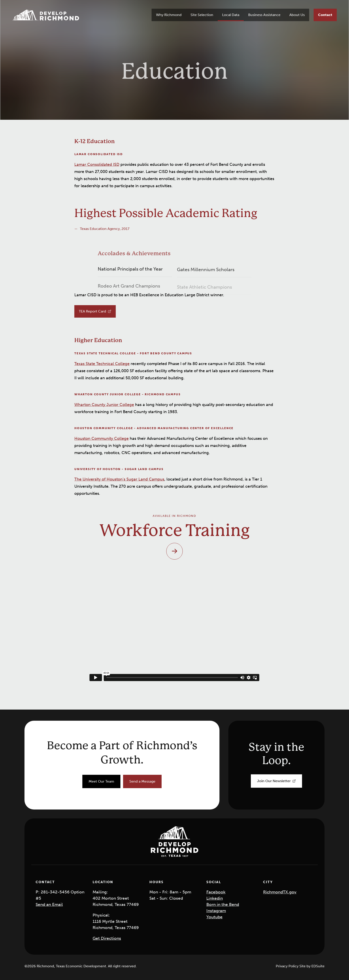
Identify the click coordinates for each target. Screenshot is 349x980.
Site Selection (202, 15)
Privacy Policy (288, 966)
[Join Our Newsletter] (276, 781)
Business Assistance (264, 15)
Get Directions (107, 938)
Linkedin (215, 898)
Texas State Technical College (102, 364)
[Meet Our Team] (101, 781)
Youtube (214, 917)
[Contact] (325, 15)
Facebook (216, 892)
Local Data (231, 15)
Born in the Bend (223, 904)
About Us (297, 15)
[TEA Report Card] (95, 311)
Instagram (216, 911)
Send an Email (49, 904)
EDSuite (318, 966)
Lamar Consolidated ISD (97, 164)
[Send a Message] (142, 781)
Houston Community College (101, 438)
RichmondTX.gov (280, 892)
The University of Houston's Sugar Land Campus (119, 479)
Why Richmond (169, 15)
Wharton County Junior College (104, 405)
